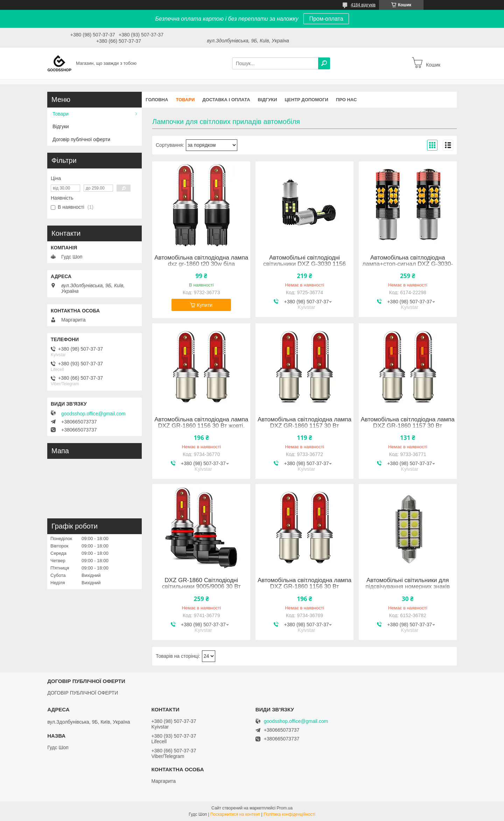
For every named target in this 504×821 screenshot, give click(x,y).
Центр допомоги (307, 100)
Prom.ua (285, 808)
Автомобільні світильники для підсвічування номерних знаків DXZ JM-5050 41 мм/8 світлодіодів (408, 587)
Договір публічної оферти (81, 139)
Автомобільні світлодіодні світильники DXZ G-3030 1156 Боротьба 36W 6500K (304, 264)
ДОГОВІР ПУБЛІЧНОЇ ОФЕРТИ (83, 693)
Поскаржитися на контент (235, 814)
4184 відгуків (363, 5)
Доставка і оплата (226, 100)
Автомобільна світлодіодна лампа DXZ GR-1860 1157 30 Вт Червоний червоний (408, 426)
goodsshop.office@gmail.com (93, 414)
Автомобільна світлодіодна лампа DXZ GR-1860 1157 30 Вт (304, 423)
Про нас (346, 100)
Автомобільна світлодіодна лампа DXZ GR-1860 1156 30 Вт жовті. (201, 423)
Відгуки (268, 100)
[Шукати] (324, 63)
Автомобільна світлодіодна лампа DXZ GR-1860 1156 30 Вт (304, 584)
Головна (157, 100)
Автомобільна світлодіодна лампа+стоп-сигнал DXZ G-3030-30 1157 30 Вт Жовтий (408, 264)
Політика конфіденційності (289, 814)
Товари (185, 100)
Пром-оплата (326, 19)
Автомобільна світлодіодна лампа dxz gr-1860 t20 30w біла (201, 261)
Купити (205, 305)
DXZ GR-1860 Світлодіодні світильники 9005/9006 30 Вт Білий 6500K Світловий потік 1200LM (201, 590)
